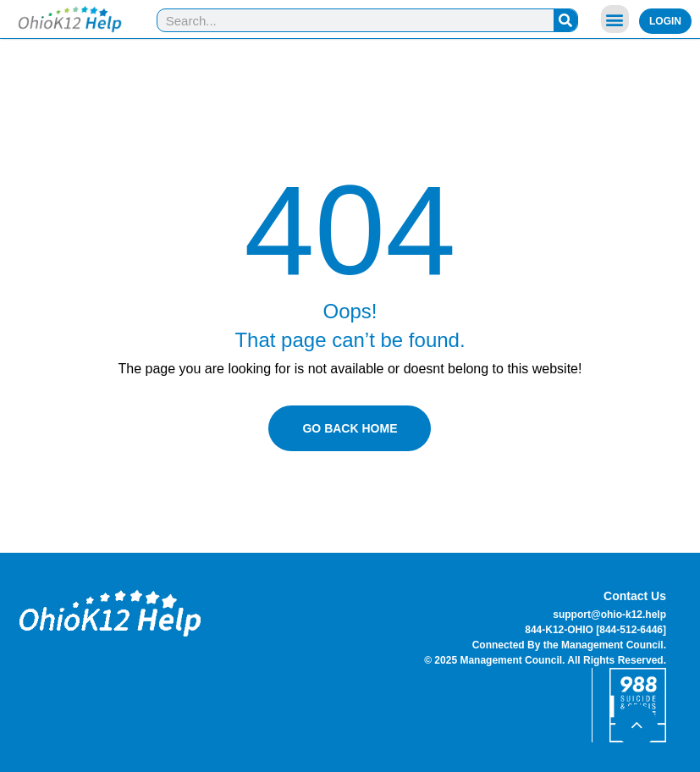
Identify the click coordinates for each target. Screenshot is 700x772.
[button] (615, 19)
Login (665, 21)
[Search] (565, 20)
